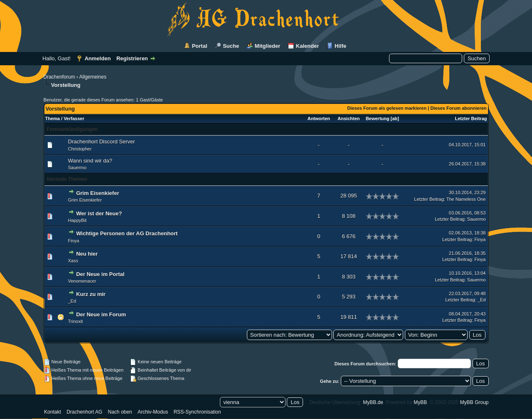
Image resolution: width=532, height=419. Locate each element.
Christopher (80, 149)
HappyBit (78, 220)
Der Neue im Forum (101, 314)
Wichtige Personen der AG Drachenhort (127, 233)
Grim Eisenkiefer (97, 193)
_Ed (72, 301)
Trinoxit (76, 321)
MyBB (420, 402)
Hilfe (340, 46)
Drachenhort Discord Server (102, 142)
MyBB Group (474, 402)
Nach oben (120, 412)
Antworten (319, 118)
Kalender (308, 46)
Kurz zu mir (91, 294)
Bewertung (378, 118)
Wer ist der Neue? (99, 213)
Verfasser (74, 118)
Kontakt (53, 412)
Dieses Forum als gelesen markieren (387, 108)
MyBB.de (373, 402)
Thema (53, 118)
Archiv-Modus (153, 412)
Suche (231, 46)
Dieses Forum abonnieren (458, 108)
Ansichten (349, 118)
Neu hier (87, 254)
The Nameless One (466, 199)
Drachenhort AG (84, 412)
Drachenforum (59, 77)
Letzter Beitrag (471, 118)
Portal (200, 46)
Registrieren (132, 58)
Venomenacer (82, 281)
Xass (73, 261)
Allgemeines (93, 77)
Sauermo (78, 168)
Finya (74, 241)
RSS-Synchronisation (197, 412)
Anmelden (97, 58)
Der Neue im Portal (100, 274)
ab (395, 118)
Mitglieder (267, 46)
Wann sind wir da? (90, 161)
